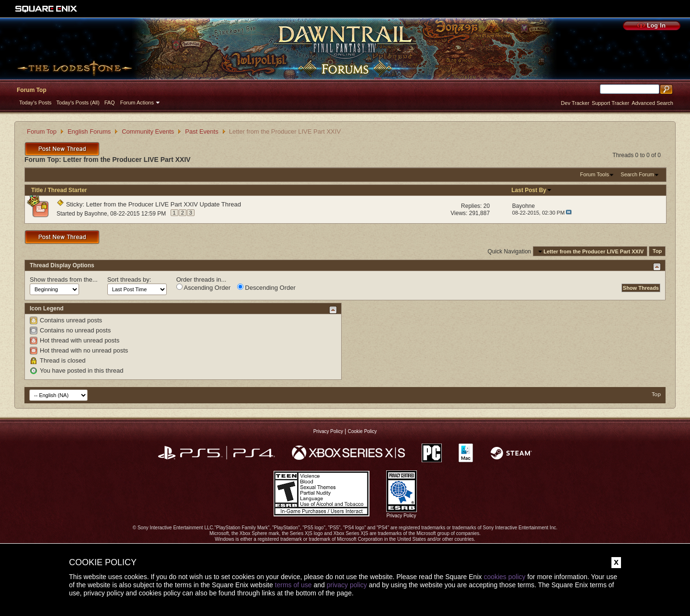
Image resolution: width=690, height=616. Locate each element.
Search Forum (637, 174)
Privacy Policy (328, 431)
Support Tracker (610, 103)
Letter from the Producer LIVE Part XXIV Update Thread (164, 204)
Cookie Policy (362, 431)
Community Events (148, 131)
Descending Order (266, 287)
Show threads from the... (64, 279)
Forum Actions (137, 103)
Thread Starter (67, 190)
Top (657, 251)
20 (487, 206)
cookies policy (504, 577)
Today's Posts (35, 103)
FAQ (110, 103)
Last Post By (532, 190)
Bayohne (96, 214)
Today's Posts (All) (78, 103)
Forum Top (32, 90)
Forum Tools (595, 174)
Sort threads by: (129, 279)
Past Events (201, 131)
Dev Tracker (575, 103)
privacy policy (347, 585)
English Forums (89, 131)
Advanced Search (652, 103)
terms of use (293, 585)
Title (37, 190)
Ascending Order (203, 287)
